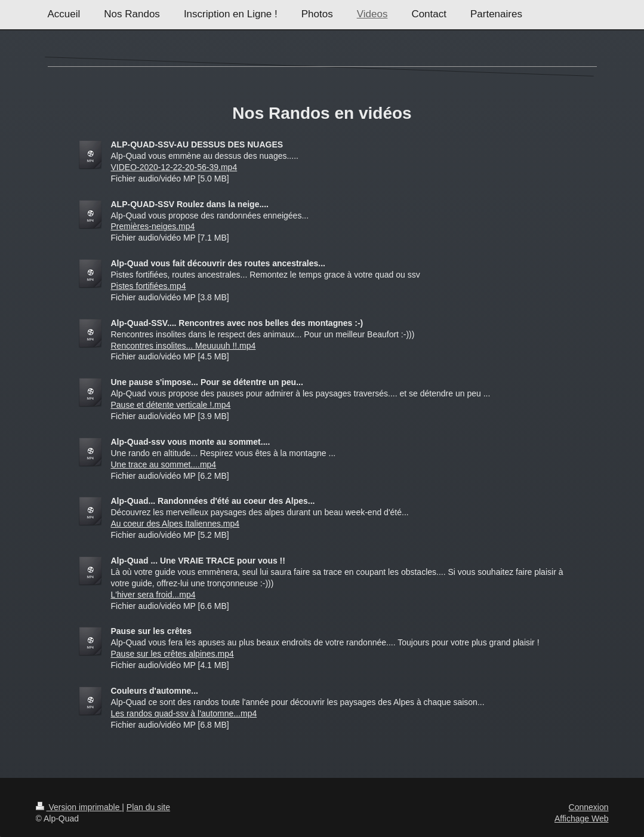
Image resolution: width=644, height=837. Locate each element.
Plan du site (148, 807)
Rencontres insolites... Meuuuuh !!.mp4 (184, 346)
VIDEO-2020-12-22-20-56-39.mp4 (174, 167)
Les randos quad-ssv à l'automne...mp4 (184, 713)
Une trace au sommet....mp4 (164, 464)
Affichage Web (582, 818)
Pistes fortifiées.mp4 (149, 286)
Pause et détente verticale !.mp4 (171, 405)
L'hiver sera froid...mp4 (153, 595)
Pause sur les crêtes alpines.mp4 (172, 654)
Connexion (589, 807)
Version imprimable (79, 807)
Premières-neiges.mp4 (153, 226)
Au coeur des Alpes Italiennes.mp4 (175, 524)
